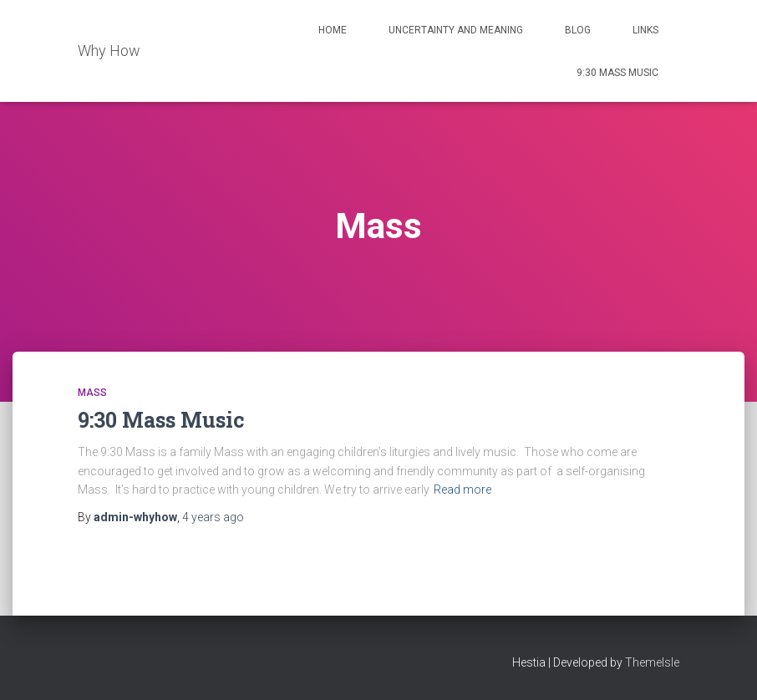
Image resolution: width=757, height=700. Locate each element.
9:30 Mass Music (617, 73)
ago (213, 517)
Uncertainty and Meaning (456, 30)
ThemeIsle (652, 662)
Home (333, 30)
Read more (462, 489)
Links (645, 30)
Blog (578, 30)
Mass (92, 393)
